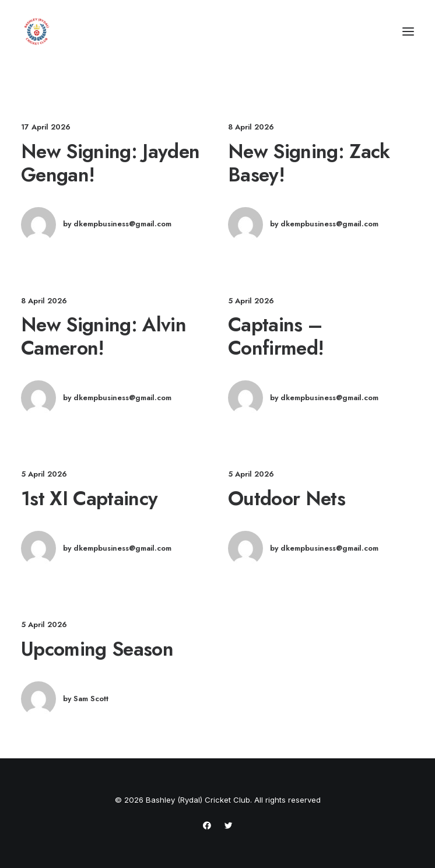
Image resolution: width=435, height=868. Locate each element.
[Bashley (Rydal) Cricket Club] (37, 32)
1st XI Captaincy (89, 498)
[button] (408, 32)
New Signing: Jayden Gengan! (110, 163)
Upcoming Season (97, 649)
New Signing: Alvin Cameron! (104, 336)
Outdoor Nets (287, 498)
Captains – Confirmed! (276, 336)
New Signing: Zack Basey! (309, 163)
